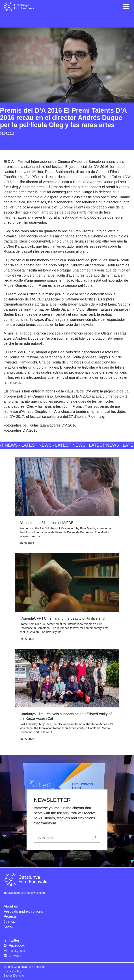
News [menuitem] (8, 927)
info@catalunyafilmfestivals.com (24, 893)
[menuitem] (67, 940)
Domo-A (19, 976)
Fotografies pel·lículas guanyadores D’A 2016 (40, 425)
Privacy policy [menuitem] (12, 971)
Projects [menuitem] (10, 916)
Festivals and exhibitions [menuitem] (23, 911)
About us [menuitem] (11, 906)
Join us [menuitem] (9, 922)
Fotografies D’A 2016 (20, 430)
